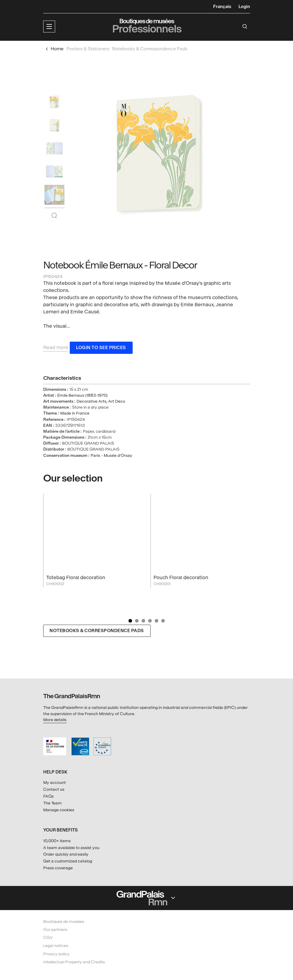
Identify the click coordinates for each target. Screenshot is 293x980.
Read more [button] (56, 349)
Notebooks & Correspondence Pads (97, 632)
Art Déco (117, 403)
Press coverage (58, 868)
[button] (49, 26)
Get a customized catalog (68, 861)
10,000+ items (57, 841)
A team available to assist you (71, 848)
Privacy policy (56, 954)
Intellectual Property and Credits (74, 962)
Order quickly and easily (66, 854)
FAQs (48, 796)
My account (55, 783)
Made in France (75, 415)
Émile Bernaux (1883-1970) (82, 397)
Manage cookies (59, 810)
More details (55, 720)
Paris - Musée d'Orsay (111, 457)
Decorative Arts (92, 403)
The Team (52, 803)
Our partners (55, 930)
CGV (48, 938)
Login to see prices (101, 349)
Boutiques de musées (64, 922)
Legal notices (56, 946)
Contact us (54, 789)
